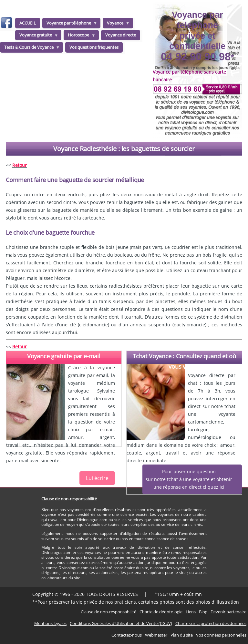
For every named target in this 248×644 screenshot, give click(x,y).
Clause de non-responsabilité (108, 612)
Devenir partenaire (228, 612)
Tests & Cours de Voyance (30, 48)
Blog (203, 612)
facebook (6, 24)
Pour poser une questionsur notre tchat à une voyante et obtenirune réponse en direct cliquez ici (189, 479)
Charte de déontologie (161, 612)
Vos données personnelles (221, 635)
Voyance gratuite (37, 36)
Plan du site (182, 635)
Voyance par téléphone (70, 24)
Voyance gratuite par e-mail (64, 356)
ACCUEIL (28, 23)
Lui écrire (97, 478)
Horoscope (80, 36)
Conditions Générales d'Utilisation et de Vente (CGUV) (121, 623)
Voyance (116, 24)
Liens (191, 612)
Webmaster (156, 635)
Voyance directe (121, 35)
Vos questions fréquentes (94, 47)
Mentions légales (50, 623)
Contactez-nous (127, 635)
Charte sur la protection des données (211, 623)
